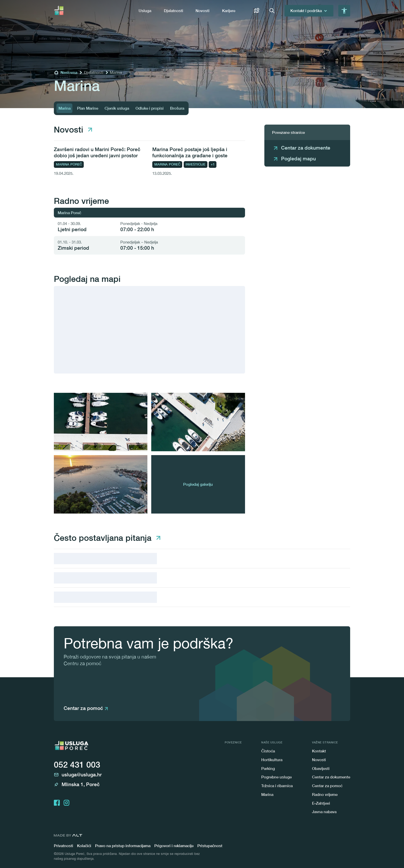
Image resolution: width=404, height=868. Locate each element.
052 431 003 (77, 765)
